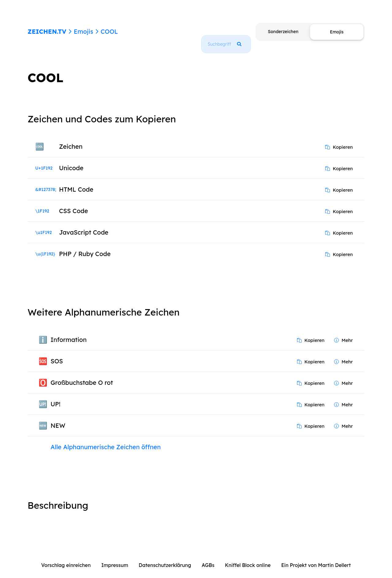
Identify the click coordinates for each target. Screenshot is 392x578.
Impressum (115, 558)
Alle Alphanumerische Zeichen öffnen (106, 440)
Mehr (343, 333)
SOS (57, 354)
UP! (55, 397)
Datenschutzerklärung (165, 558)
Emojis (83, 31)
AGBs (208, 558)
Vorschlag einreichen (66, 558)
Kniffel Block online (248, 558)
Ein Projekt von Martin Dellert (316, 558)
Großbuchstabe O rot (82, 375)
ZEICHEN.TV (47, 31)
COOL (109, 31)
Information (69, 333)
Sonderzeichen (283, 32)
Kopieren (339, 140)
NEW (58, 418)
